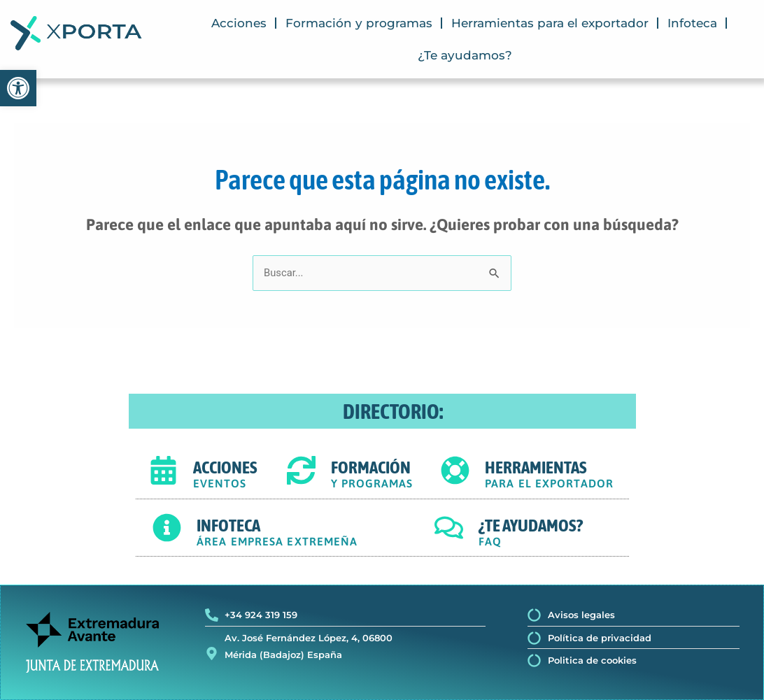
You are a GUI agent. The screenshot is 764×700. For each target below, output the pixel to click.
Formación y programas (359, 23)
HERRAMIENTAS (536, 468)
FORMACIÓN (371, 468)
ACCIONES (225, 468)
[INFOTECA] (167, 528)
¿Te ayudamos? (465, 55)
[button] (18, 88)
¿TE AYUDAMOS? (531, 525)
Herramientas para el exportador (550, 23)
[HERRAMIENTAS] (455, 470)
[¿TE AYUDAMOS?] (449, 528)
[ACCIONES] (163, 470)
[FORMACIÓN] (301, 470)
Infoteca (692, 23)
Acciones (239, 23)
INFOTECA (228, 525)
